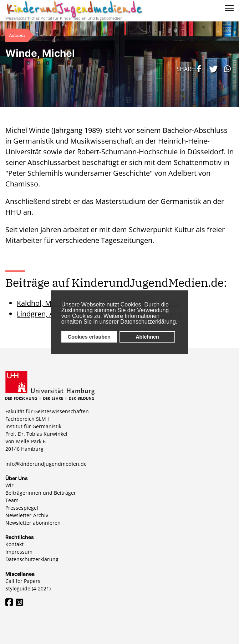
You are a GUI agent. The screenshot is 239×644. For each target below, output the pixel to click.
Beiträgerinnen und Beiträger (41, 493)
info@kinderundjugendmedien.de (46, 464)
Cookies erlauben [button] (89, 337)
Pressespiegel (22, 508)
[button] (198, 69)
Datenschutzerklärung (148, 322)
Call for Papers (23, 581)
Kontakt (14, 544)
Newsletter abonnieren (33, 523)
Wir (9, 485)
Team (12, 500)
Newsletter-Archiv (27, 515)
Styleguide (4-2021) (28, 588)
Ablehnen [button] (147, 337)
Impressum (19, 552)
